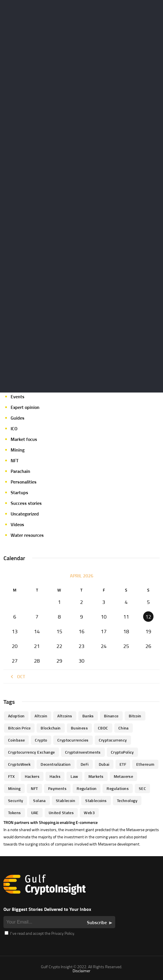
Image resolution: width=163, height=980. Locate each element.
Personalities (24, 482)
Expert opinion (25, 407)
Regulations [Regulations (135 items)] (118, 788)
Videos (17, 524)
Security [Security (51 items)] (16, 800)
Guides (18, 418)
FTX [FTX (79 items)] (11, 776)
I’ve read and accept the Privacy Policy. (40, 933)
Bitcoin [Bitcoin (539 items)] (135, 716)
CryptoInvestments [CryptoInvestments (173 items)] (83, 752)
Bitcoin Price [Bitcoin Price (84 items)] (19, 728)
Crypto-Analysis (27, 365)
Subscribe (97, 922)
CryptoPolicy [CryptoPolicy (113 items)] (122, 752)
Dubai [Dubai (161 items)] (104, 764)
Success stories (26, 503)
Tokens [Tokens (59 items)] (15, 813)
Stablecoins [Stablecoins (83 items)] (96, 800)
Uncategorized (25, 514)
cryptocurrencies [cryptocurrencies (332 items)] (73, 740)
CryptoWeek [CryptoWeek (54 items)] (19, 764)
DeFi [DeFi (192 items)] (85, 764)
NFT (15, 460)
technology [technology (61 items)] (127, 800)
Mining (18, 450)
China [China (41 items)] (124, 728)
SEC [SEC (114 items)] (142, 788)
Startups (19, 492)
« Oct (17, 676)
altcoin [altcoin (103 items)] (41, 716)
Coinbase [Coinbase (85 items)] (16, 740)
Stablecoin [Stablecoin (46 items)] (66, 800)
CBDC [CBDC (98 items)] (103, 728)
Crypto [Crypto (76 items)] (41, 740)
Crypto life (21, 354)
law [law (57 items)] (74, 776)
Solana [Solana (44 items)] (39, 800)
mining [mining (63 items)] (14, 788)
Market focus (24, 439)
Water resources (27, 535)
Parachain (20, 471)
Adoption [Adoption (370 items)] (16, 716)
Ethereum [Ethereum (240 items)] (145, 764)
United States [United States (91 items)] (61, 813)
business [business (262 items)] (79, 728)
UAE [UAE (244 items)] (35, 813)
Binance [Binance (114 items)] (111, 716)
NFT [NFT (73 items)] (34, 788)
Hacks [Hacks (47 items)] (55, 776)
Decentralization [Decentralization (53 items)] (56, 764)
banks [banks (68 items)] (88, 716)
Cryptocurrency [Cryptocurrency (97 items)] (113, 740)
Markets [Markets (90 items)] (96, 776)
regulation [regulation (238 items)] (87, 788)
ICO (14, 429)
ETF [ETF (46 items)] (123, 764)
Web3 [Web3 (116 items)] (89, 813)
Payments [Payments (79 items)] (57, 788)
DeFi (15, 386)
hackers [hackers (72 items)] (32, 776)
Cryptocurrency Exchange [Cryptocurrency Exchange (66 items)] (32, 752)
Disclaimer (81, 971)
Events (18, 397)
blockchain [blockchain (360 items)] (51, 728)
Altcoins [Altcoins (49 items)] (65, 716)
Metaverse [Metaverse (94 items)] (124, 776)
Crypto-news (24, 375)
